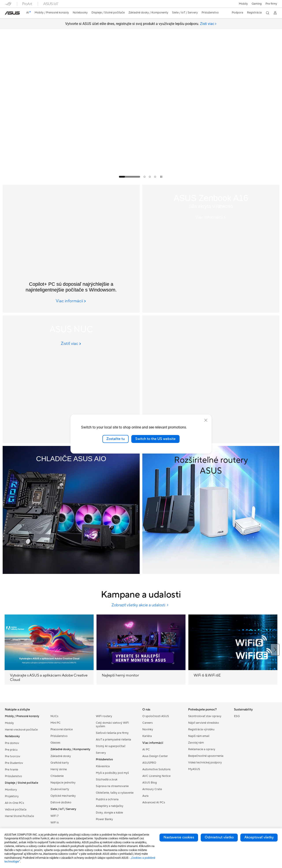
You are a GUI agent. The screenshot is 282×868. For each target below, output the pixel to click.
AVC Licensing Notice (156, 776)
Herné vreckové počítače (21, 730)
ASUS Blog (150, 783)
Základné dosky (61, 756)
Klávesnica (103, 766)
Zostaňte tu (116, 439)
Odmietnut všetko (219, 837)
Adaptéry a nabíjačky (110, 806)
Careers (147, 723)
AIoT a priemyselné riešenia (113, 740)
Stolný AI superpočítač (111, 746)
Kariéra (147, 736)
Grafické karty (60, 763)
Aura (145, 796)
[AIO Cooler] (71, 510)
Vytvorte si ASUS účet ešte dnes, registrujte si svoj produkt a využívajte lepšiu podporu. (141, 24)
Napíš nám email (199, 736)
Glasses (55, 743)
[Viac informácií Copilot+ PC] (71, 301)
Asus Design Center (155, 756)
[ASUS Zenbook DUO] (211, 379)
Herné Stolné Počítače (19, 816)
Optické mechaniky (63, 796)
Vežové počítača (16, 810)
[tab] (208, 24)
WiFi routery (104, 716)
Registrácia (254, 13)
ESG (237, 716)
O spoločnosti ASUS (156, 716)
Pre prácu (11, 750)
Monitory (11, 790)
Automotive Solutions (156, 769)
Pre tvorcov (13, 756)
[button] (256, 4)
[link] (12, 13)
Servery (101, 753)
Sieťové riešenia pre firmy (112, 733)
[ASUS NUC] (71, 379)
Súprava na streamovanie (112, 786)
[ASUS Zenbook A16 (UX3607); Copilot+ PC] (211, 249)
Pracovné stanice (62, 729)
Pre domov (12, 743)
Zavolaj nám (196, 743)
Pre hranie (11, 770)
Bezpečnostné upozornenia (206, 756)
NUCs (54, 716)
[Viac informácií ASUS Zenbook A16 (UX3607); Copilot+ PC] (211, 218)
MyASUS (194, 769)
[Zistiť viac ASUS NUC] (71, 344)
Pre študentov (14, 763)
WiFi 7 (55, 816)
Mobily (243, 4)
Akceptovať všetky (259, 837)
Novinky (148, 729)
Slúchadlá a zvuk (107, 780)
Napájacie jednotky (63, 783)
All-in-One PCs (14, 803)
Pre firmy (271, 4)
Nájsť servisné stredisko (204, 723)
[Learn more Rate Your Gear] (141, 181)
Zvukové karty (60, 789)
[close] (206, 420)
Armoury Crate (152, 789)
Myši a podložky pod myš (112, 773)
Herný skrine (59, 769)
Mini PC (56, 723)
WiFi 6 (55, 823)
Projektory (12, 796)
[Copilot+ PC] (71, 249)
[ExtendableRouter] (211, 510)
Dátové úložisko (61, 802)
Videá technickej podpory (205, 763)
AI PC (146, 750)
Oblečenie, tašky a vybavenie (115, 793)
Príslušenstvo (13, 776)
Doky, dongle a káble (109, 813)
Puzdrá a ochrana (107, 799)
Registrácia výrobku (201, 729)
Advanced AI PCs (154, 802)
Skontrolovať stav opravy (205, 716)
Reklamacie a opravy (202, 749)
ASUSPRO (149, 763)
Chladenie (57, 776)
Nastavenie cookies (179, 837)
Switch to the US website (155, 439)
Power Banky (104, 819)
